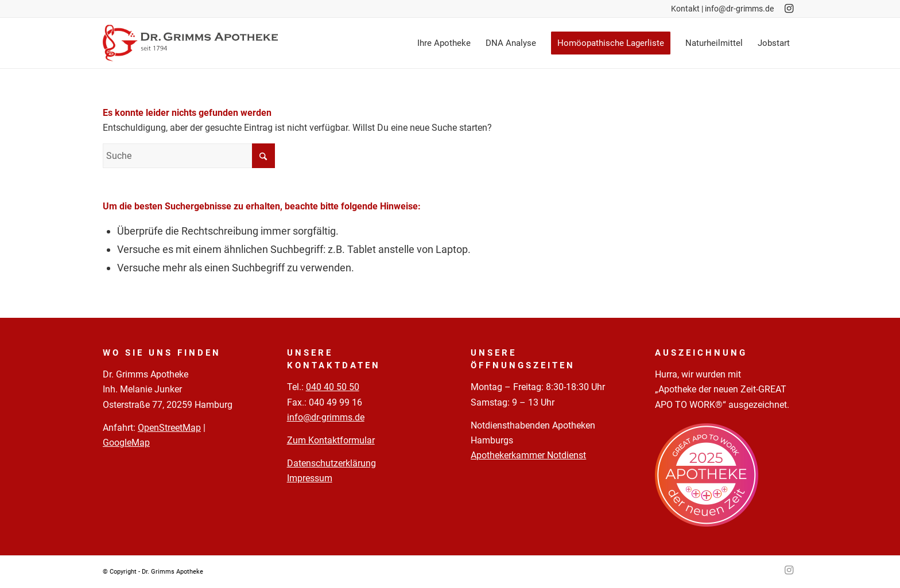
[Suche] (189, 156)
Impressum (310, 478)
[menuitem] (444, 43)
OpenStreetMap (169, 428)
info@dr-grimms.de (739, 9)
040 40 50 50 (333, 387)
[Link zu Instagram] (789, 9)
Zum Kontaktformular (331, 440)
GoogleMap (126, 443)
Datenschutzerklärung (331, 463)
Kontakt (685, 9)
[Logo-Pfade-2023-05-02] (190, 43)
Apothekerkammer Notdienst (528, 455)
